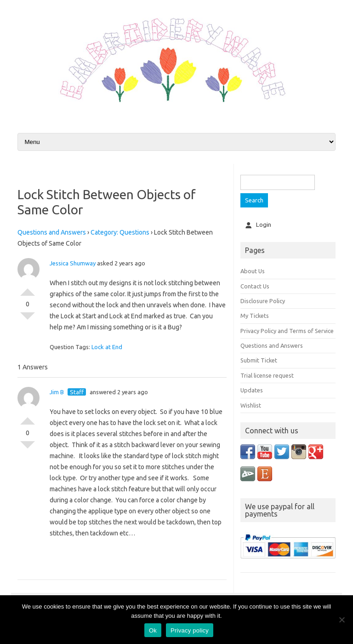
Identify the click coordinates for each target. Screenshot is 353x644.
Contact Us (255, 286)
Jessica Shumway (73, 263)
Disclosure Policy (263, 301)
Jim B (57, 392)
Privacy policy (190, 630)
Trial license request (267, 375)
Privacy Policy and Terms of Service (287, 331)
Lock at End (107, 347)
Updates (252, 390)
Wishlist (251, 405)
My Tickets (255, 316)
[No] (342, 620)
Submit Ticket (259, 360)
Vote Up (28, 288)
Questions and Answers (52, 232)
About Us (253, 271)
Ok (153, 630)
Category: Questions (120, 232)
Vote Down (28, 320)
